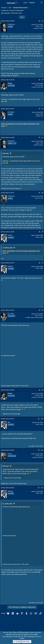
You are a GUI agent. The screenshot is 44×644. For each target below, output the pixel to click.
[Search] (42, 3)
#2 (43, 80)
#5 (43, 193)
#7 (43, 263)
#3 (43, 109)
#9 (43, 390)
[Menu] (3, 3)
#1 (43, 21)
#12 (42, 488)
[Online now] (1, 23)
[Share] (39, 21)
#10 (42, 419)
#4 (43, 138)
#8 (43, 310)
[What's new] (38, 3)
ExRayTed (7, 13)
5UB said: (6, 153)
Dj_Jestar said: (7, 503)
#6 (43, 232)
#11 (42, 450)
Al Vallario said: (8, 248)
